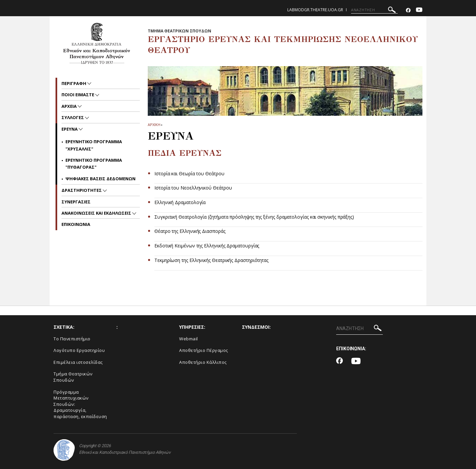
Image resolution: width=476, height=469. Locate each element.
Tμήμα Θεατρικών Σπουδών (73, 377)
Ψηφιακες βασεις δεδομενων (100, 179)
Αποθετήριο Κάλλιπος (203, 362)
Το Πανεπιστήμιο (72, 339)
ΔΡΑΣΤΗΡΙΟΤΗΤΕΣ (82, 190)
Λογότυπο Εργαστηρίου (79, 350)
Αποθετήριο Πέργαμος (204, 350)
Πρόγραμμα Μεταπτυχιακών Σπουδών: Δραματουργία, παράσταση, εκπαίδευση (80, 404)
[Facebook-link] (408, 10)
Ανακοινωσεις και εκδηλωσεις (97, 213)
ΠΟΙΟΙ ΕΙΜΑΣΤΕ (78, 95)
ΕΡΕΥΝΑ (70, 129)
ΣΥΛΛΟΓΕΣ (73, 117)
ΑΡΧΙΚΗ (154, 125)
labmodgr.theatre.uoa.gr (315, 10)
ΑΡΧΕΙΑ (70, 106)
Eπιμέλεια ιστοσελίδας (78, 362)
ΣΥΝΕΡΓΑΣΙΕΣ (76, 202)
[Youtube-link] (419, 10)
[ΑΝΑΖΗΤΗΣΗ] (374, 10)
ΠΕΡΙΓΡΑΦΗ (74, 83)
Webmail (189, 339)
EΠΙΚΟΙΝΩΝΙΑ (76, 224)
